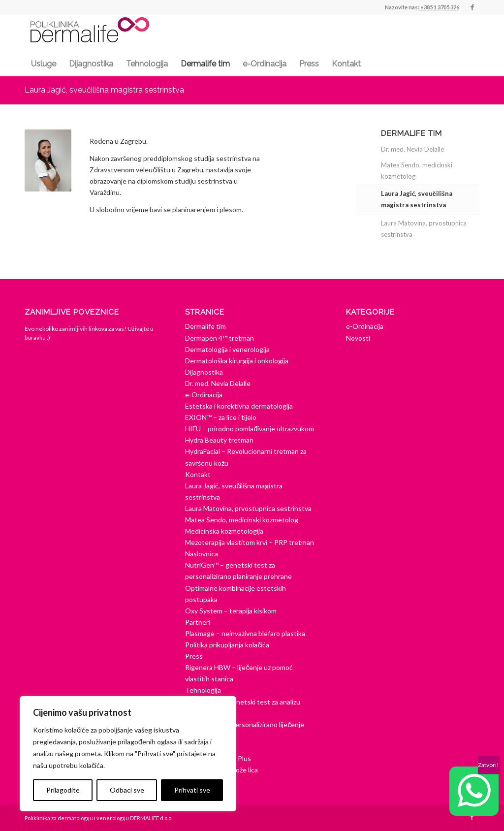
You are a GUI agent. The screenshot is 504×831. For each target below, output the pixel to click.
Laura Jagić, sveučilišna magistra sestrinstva (104, 90)
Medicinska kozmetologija (224, 531)
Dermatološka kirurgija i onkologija (237, 361)
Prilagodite (63, 790)
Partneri (198, 622)
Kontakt (198, 474)
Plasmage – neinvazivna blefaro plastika (245, 633)
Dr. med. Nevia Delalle (412, 149)
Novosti (358, 338)
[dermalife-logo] (90, 36)
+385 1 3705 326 (440, 7)
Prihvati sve (192, 790)
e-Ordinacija (204, 395)
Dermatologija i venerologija (227, 349)
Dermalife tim (205, 326)
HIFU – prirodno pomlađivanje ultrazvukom (250, 429)
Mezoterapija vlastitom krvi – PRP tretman (250, 542)
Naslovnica (202, 554)
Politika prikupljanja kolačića (227, 645)
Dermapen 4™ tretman (220, 338)
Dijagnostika (204, 372)
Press (194, 656)
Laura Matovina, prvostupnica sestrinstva (424, 229)
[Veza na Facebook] (472, 7)
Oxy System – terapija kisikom (231, 611)
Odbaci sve (127, 790)
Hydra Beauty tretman (219, 440)
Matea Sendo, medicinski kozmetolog (417, 171)
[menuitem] (44, 64)
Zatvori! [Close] (488, 765)
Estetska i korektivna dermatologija (239, 406)
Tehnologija (203, 690)
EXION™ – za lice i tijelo (221, 417)
